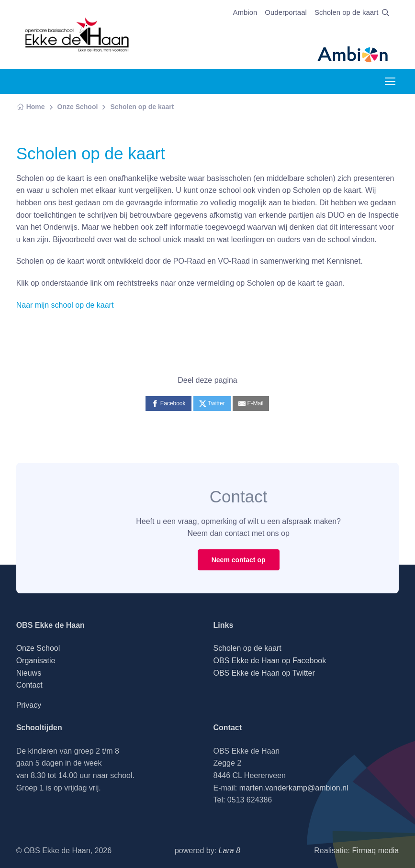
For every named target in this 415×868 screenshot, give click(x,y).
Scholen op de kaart (346, 12)
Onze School (78, 107)
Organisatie (36, 661)
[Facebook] (168, 404)
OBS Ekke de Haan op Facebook (269, 661)
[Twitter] (212, 404)
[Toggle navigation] (390, 81)
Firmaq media (375, 851)
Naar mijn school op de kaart (65, 305)
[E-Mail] (251, 404)
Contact (29, 685)
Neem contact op (239, 560)
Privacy (29, 705)
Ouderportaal (286, 12)
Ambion (245, 12)
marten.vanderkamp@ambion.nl (294, 788)
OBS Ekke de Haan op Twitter (264, 673)
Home (31, 107)
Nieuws (29, 673)
